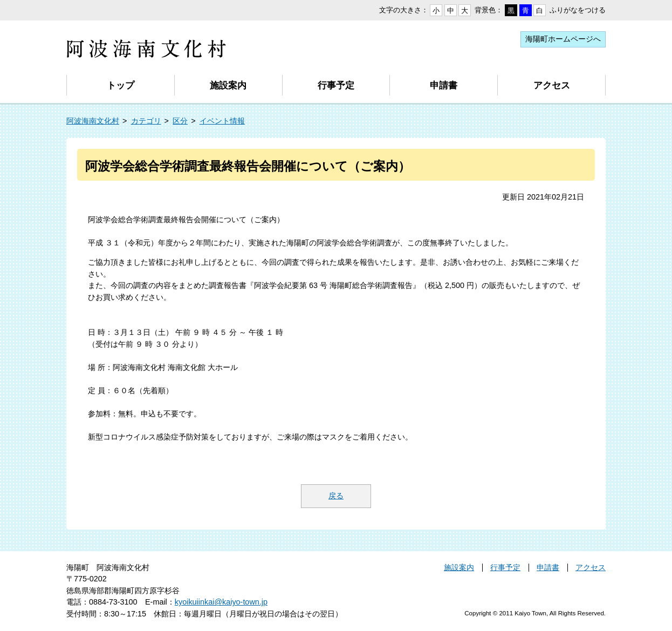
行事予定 (336, 85)
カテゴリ (146, 121)
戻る (336, 496)
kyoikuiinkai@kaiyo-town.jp (221, 602)
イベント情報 (222, 121)
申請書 (444, 85)
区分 (180, 121)
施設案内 (228, 85)
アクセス (552, 85)
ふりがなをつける (578, 10)
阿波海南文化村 (93, 121)
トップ (121, 85)
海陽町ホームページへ (563, 39)
